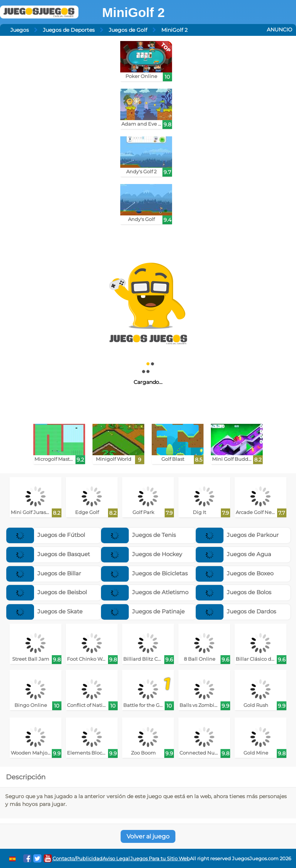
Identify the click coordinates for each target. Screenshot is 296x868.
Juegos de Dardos (236, 611)
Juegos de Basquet (48, 554)
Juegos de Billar (44, 573)
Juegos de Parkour (237, 535)
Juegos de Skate (44, 611)
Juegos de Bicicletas (144, 573)
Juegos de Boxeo (235, 573)
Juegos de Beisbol (47, 592)
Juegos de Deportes (69, 30)
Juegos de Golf (128, 30)
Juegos (20, 30)
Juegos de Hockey (142, 554)
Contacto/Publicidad (78, 859)
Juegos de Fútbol (46, 535)
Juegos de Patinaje (143, 611)
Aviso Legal (116, 859)
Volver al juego (148, 836)
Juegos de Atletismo (145, 592)
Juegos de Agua (233, 554)
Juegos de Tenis (138, 535)
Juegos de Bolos (233, 592)
